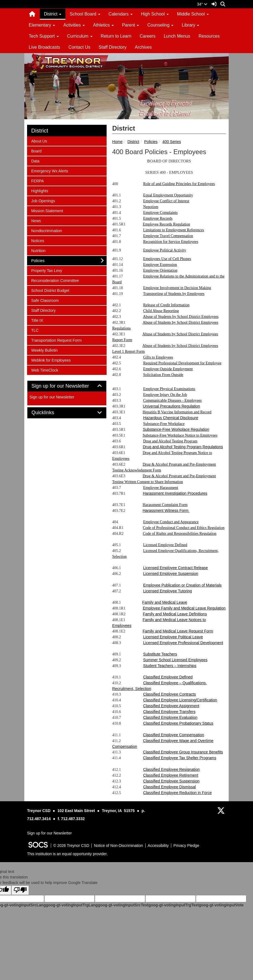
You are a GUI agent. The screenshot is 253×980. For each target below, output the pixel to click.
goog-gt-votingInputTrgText (173, 905)
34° (202, 4)
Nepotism (151, 207)
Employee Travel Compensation (168, 236)
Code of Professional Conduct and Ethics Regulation (184, 528)
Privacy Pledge (186, 846)
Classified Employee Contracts (169, 694)
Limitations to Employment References (173, 230)
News (38, 220)
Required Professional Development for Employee (182, 363)
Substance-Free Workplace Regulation (176, 429)
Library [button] (190, 25)
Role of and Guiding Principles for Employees (179, 184)
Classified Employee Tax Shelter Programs (180, 758)
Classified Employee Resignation (171, 769)
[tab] (67, 386)
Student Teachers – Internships (170, 666)
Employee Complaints (160, 213)
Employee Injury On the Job (165, 395)
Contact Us (79, 47)
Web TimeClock (45, 370)
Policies (151, 142)
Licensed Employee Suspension (171, 574)
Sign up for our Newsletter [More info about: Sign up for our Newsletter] (52, 397)
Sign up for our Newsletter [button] (66, 386)
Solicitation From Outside (163, 375)
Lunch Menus (177, 36)
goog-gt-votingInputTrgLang (72, 905)
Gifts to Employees (158, 357)
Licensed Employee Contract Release (175, 568)
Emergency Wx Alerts (50, 171)
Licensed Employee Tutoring (168, 591)
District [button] (53, 14)
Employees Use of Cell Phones (167, 259)
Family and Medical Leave (165, 602)
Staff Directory (113, 47)
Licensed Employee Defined (165, 545)
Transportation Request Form (56, 340)
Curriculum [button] (80, 36)
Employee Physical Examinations (169, 389)
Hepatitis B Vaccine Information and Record (177, 412)
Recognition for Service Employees (171, 242)
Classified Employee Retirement (171, 775)
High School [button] (155, 14)
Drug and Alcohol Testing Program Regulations (183, 447)
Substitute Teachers (160, 654)
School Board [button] (85, 14)
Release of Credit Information (166, 305)
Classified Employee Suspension (171, 781)
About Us (39, 141)
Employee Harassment (160, 488)
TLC (38, 330)
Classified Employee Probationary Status (178, 723)
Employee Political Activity (165, 250)
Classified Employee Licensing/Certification (180, 700)
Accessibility (158, 846)
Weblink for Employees (51, 360)
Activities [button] (74, 25)
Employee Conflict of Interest (166, 201)
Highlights (39, 190)
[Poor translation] (20, 890)
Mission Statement (47, 210)
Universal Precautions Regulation (171, 406)
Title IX (38, 320)
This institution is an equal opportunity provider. (67, 854)
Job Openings (43, 200)
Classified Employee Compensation (174, 735)
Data (38, 161)
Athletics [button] (103, 25)
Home (117, 142)
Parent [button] (131, 25)
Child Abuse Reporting (161, 311)
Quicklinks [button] (49, 413)
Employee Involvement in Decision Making (177, 288)
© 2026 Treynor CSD (71, 846)
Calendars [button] (121, 14)
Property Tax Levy (47, 270)
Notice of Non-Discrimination (118, 846)
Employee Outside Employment (168, 369)
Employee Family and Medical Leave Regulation (184, 608)
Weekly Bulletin (44, 350)
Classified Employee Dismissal (169, 787)
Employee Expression (160, 265)
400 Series (172, 142)
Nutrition (38, 250)
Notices (38, 240)
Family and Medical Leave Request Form (178, 631)
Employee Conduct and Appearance (171, 522)
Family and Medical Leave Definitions (175, 614)
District (133, 142)
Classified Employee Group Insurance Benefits (183, 752)
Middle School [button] (193, 14)
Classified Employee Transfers (169, 712)
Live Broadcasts (44, 47)
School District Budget (50, 290)
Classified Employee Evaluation (170, 717)
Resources (209, 36)
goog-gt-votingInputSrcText (123, 905)
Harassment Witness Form (166, 510)
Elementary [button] (42, 25)
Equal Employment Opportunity (168, 195)
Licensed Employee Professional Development (183, 643)
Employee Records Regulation (166, 224)
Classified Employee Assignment (171, 706)
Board (38, 151)
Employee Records (158, 218)
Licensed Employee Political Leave (173, 637)
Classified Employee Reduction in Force (177, 793)
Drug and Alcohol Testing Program (170, 441)
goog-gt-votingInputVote (221, 905)
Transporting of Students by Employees (174, 294)
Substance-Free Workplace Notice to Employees (180, 435)
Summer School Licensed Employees (175, 660)
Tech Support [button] (44, 36)
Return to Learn (116, 36)
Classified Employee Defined (168, 677)
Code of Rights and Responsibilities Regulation (180, 534)
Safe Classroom (45, 300)
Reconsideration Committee (55, 280)
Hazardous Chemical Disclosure (171, 418)
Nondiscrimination (46, 230)
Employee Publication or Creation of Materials (182, 585)
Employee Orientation (160, 270)
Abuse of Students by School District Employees (181, 317)
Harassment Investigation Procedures (175, 493)
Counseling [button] (160, 25)
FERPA (38, 181)
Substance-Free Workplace (164, 424)
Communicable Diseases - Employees (172, 400)
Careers (148, 36)
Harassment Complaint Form (165, 505)
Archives (143, 47)
